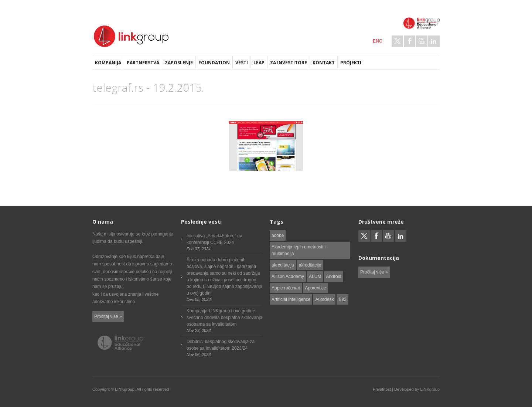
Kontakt (324, 63)
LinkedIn (434, 41)
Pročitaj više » (108, 316)
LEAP (259, 63)
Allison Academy (288, 277)
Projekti (351, 63)
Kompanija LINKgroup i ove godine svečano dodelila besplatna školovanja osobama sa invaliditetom (224, 318)
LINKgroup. (125, 389)
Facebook (410, 41)
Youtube (422, 41)
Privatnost (382, 389)
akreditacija (283, 265)
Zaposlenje (179, 63)
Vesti (242, 63)
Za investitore (289, 63)
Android (333, 277)
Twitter (397, 41)
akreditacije (310, 265)
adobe (278, 235)
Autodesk (324, 299)
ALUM (315, 277)
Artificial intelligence (291, 299)
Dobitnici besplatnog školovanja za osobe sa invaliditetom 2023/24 (221, 345)
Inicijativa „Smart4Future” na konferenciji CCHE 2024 (214, 239)
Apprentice (315, 288)
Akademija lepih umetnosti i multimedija (299, 250)
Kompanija (108, 63)
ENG (378, 41)
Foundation (214, 63)
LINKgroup (430, 389)
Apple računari (286, 288)
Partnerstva (143, 63)
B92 (342, 299)
